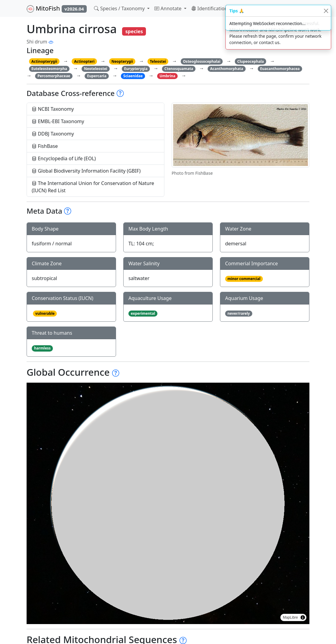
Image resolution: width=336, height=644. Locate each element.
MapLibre (290, 617)
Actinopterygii (44, 61)
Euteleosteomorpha (49, 69)
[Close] (326, 11)
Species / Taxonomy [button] (120, 8)
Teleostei (158, 61)
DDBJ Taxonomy (53, 134)
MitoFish (57, 8)
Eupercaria (97, 76)
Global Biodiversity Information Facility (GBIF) (86, 171)
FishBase (45, 146)
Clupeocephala (250, 61)
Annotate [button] (169, 8)
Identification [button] (210, 8)
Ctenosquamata (179, 69)
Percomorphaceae (54, 76)
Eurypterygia (136, 69)
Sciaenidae (133, 76)
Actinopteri (84, 61)
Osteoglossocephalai (202, 61)
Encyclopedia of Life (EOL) (64, 158)
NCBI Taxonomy (53, 109)
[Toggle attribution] (303, 617)
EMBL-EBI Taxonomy (58, 121)
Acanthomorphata (227, 69)
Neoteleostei (96, 69)
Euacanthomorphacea (280, 69)
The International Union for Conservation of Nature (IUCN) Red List (93, 187)
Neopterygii (122, 61)
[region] (168, 503)
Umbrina (167, 76)
